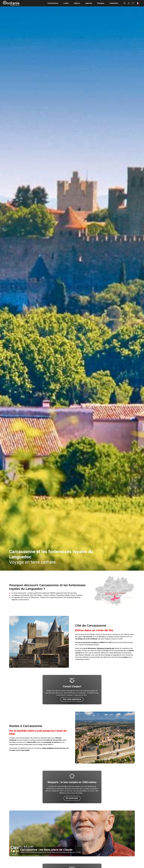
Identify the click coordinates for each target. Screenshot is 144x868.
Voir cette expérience (72, 699)
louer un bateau (48, 748)
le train (125, 657)
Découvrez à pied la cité (106, 648)
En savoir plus (72, 798)
